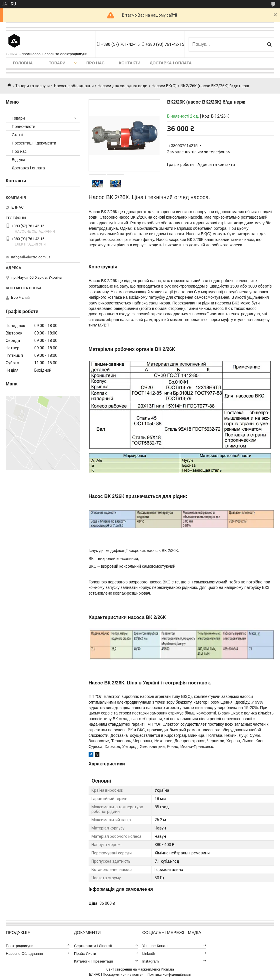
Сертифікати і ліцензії (93, 946)
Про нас (95, 63)
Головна (23, 63)
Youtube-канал (155, 946)
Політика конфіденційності (169, 975)
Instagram (151, 961)
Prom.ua (167, 969)
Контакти (130, 63)
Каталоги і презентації (93, 961)
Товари (57, 63)
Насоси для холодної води (123, 86)
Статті (17, 135)
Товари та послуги (32, 86)
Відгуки (18, 160)
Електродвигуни (20, 946)
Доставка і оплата (171, 63)
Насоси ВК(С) (164, 86)
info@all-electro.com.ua (31, 257)
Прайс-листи (23, 126)
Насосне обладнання (74, 86)
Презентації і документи (34, 143)
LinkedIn (149, 954)
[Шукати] (269, 44)
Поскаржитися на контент (124, 975)
